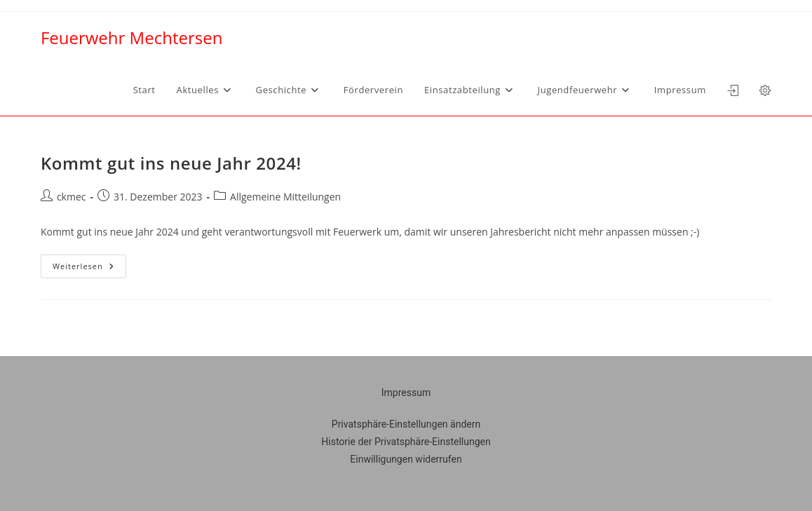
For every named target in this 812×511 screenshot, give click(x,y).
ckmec (72, 197)
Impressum (406, 393)
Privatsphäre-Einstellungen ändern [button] (406, 424)
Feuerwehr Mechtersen (131, 38)
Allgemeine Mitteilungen (285, 197)
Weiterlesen (89, 263)
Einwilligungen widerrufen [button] (406, 459)
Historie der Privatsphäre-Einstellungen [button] (406, 442)
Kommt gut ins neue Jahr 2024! (171, 163)
